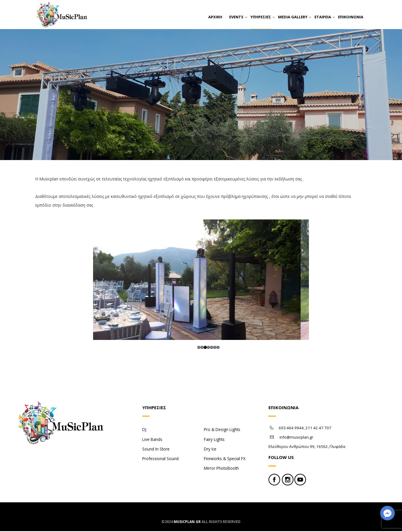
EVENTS (236, 17)
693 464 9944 (291, 429)
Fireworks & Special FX (225, 459)
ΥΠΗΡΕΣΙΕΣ (261, 17)
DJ (144, 431)
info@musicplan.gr (296, 438)
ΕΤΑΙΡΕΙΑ (323, 17)
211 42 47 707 (318, 429)
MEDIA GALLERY (293, 17)
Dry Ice (210, 450)
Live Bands (152, 440)
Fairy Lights (214, 440)
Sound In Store (156, 450)
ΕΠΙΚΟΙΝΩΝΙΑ (351, 17)
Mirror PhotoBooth (221, 469)
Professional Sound (160, 459)
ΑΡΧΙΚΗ (215, 17)
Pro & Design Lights (222, 431)
